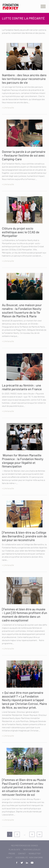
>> (39, 834)
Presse (12, 853)
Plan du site (15, 849)
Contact (22, 853)
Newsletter (35, 853)
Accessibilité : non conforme (29, 857)
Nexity (9, 857)
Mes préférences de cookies (24, 845)
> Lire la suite (8, 107)
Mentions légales (32, 849)
